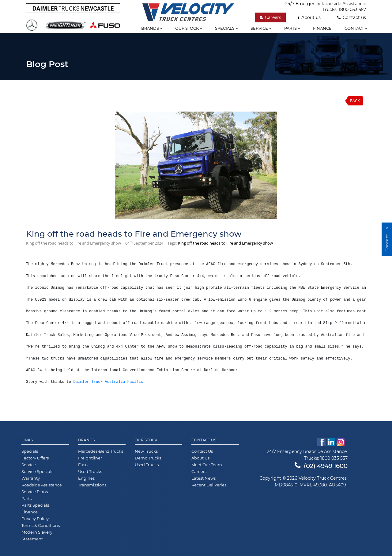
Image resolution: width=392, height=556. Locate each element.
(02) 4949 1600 (321, 466)
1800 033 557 (352, 10)
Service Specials (37, 471)
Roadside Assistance (42, 485)
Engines (86, 478)
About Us (200, 458)
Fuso (83, 465)
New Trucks (146, 451)
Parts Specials (35, 505)
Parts (292, 28)
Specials (226, 28)
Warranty (31, 478)
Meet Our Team (207, 465)
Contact (356, 28)
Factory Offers (35, 458)
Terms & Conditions (41, 525)
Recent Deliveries (209, 485)
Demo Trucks (148, 458)
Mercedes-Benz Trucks (101, 451)
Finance (322, 28)
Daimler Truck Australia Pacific (108, 382)
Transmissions (92, 485)
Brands (152, 28)
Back (355, 101)
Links (27, 440)
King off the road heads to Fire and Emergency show (225, 243)
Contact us (352, 17)
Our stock (189, 28)
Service (261, 28)
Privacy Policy (35, 519)
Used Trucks (90, 471)
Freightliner (90, 458)
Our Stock (146, 440)
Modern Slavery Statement (37, 535)
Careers (270, 17)
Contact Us (204, 440)
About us (309, 17)
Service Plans (35, 492)
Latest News (204, 478)
